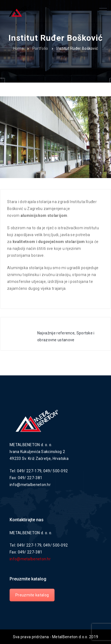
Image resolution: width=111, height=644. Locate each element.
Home (18, 48)
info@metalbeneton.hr (30, 559)
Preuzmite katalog (32, 595)
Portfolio (40, 48)
